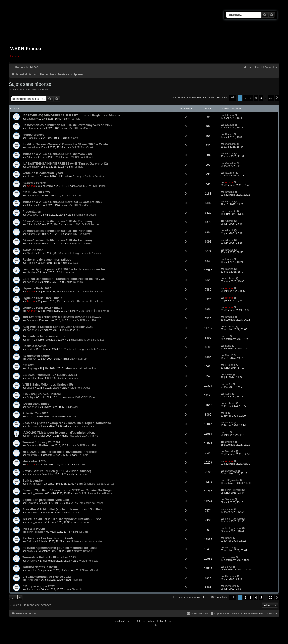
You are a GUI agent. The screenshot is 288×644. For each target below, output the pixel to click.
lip (28, 416)
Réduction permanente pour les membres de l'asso (60, 548)
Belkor (30, 541)
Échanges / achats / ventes (88, 176)
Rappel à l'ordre (34, 183)
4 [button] (256, 98)
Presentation (32, 212)
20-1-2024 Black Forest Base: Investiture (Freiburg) (60, 452)
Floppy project (33, 135)
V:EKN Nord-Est (86, 320)
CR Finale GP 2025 (36, 192)
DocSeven (33, 474)
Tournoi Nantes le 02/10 (40, 567)
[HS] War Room (34, 529)
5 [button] (261, 98)
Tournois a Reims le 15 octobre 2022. (50, 557)
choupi (31, 426)
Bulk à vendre (33, 481)
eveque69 (32, 215)
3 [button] (251, 98)
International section (86, 215)
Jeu (79, 195)
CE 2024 (29, 365)
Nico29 (31, 551)
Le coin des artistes (83, 426)
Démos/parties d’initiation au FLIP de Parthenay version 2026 (67, 125)
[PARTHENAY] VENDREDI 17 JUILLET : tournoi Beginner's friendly (71, 115)
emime (31, 513)
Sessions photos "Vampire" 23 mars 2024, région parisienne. (67, 423)
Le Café (74, 138)
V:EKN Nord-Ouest (82, 157)
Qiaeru (161, 625)
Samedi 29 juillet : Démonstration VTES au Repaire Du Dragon (68, 490)
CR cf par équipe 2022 (39, 586)
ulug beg (32, 368)
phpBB (133, 621)
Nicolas (31, 253)
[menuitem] (34, 67)
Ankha (31, 186)
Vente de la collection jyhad (43, 173)
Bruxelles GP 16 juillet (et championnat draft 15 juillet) (62, 509)
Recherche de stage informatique (47, 260)
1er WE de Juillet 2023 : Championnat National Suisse (62, 519)
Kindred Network (83, 551)
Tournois (75, 119)
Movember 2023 (34, 461)
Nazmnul (32, 176)
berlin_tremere (35, 493)
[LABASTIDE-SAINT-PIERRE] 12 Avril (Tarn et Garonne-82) (65, 163)
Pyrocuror (32, 580)
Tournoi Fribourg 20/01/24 (41, 442)
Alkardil (31, 157)
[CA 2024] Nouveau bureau (42, 394)
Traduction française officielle (139, 625)
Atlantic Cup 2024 (36, 413)
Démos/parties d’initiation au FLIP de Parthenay (58, 221)
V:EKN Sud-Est (79, 359)
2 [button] (245, 98)
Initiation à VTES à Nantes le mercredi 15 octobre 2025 (62, 202)
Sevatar (31, 503)
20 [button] (271, 98)
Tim (29, 340)
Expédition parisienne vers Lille (46, 500)
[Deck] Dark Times (36, 404)
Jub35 (30, 388)
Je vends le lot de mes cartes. (44, 336)
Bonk (30, 349)
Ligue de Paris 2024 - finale (42, 298)
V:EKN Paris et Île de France (89, 292)
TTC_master (34, 484)
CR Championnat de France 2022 (47, 577)
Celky (30, 397)
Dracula (31, 195)
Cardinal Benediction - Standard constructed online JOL (64, 279)
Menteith (32, 455)
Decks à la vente (35, 346)
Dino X (31, 359)
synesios (32, 561)
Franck (31, 138)
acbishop (32, 282)
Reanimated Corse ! (37, 356)
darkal (30, 570)
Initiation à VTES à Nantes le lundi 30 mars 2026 (58, 154)
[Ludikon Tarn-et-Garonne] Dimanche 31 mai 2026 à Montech (67, 144)
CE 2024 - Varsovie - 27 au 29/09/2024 (50, 375)
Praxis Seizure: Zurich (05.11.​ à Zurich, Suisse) (57, 471)
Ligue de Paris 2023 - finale (42, 308)
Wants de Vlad (33, 250)
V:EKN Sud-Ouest (81, 128)
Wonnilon (32, 147)
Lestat (30, 378)
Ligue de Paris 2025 (37, 288)
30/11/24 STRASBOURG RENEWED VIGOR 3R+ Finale (62, 317)
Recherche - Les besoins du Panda (48, 538)
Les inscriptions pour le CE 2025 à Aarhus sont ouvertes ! (65, 269)
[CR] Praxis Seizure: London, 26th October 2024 (58, 327)
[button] (232, 98)
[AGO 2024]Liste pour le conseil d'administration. (59, 432)
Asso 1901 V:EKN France (91, 186)
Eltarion (31, 119)
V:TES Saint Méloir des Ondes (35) (48, 384)
